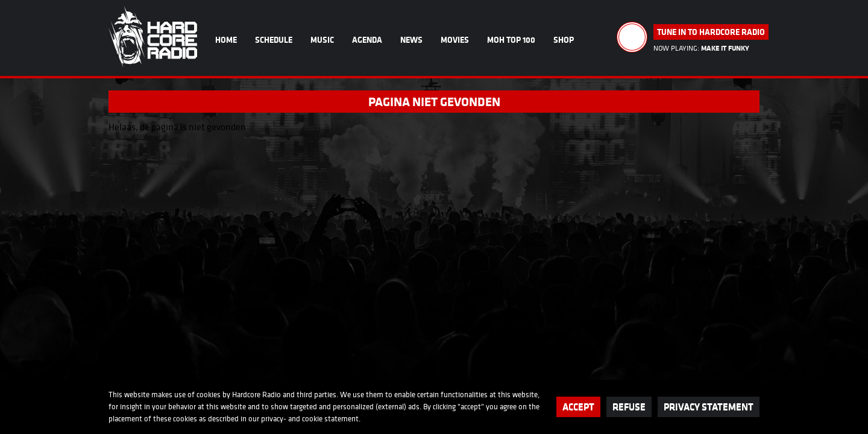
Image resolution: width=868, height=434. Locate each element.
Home (226, 40)
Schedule (274, 40)
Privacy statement (709, 407)
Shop (564, 40)
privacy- (274, 419)
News (411, 40)
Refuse (629, 407)
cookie (312, 419)
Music (322, 40)
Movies (455, 40)
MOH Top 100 (511, 40)
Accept (578, 407)
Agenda (367, 40)
